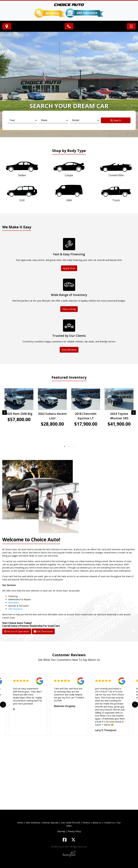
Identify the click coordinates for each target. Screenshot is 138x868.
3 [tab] (74, 446)
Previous (5, 413)
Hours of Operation (17, 631)
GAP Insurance (15, 609)
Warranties (14, 603)
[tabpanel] (19, 411)
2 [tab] (69, 446)
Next (133, 413)
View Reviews (69, 350)
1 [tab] (64, 446)
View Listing (69, 309)
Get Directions (43, 631)
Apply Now (69, 268)
